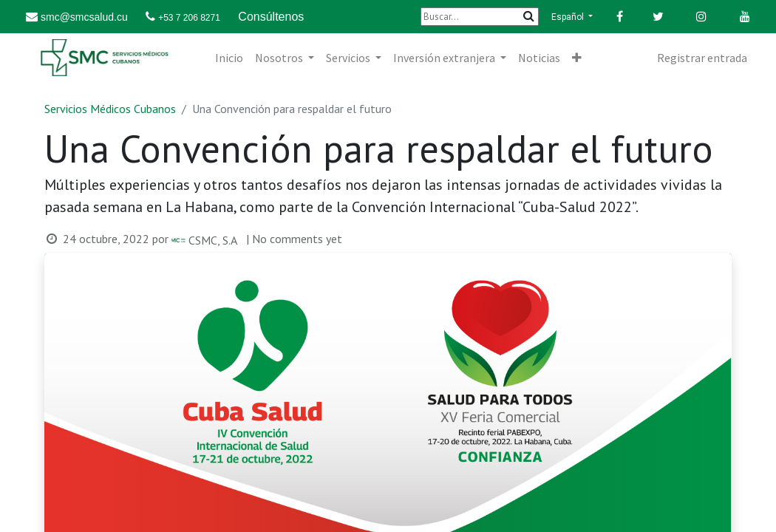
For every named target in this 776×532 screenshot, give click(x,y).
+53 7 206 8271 (189, 18)
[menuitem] (229, 58)
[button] (577, 58)
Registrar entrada (702, 58)
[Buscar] (480, 17)
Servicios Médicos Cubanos (110, 109)
